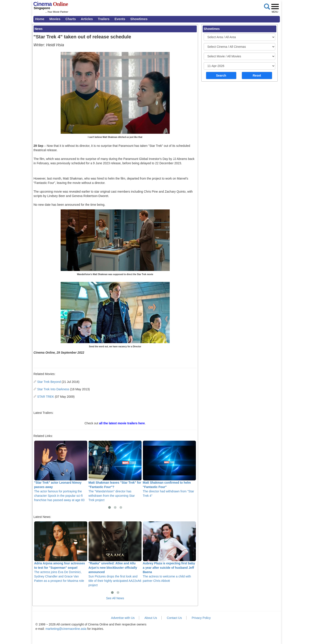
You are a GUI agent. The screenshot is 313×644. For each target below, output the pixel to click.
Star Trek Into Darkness (53, 389)
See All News (115, 598)
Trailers (104, 19)
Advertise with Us (123, 618)
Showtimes (139, 19)
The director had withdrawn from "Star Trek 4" (169, 469)
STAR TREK (46, 397)
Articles (87, 19)
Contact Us (174, 618)
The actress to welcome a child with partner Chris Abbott (169, 552)
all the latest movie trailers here (122, 423)
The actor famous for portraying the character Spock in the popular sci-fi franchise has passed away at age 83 (61, 471)
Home (40, 19)
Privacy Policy (201, 618)
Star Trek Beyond (49, 382)
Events (120, 19)
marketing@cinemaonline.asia (66, 629)
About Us (151, 618)
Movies (55, 19)
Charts (71, 19)
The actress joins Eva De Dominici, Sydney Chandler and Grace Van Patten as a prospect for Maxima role (61, 552)
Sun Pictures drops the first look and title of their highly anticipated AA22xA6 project (115, 554)
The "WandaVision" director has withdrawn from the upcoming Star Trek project (115, 471)
